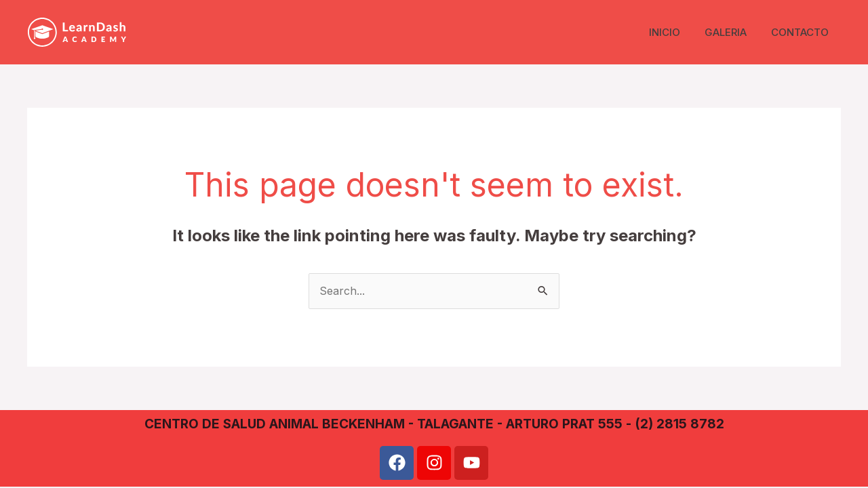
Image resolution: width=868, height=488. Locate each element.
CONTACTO (802, 32)
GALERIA (732, 32)
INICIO (675, 32)
